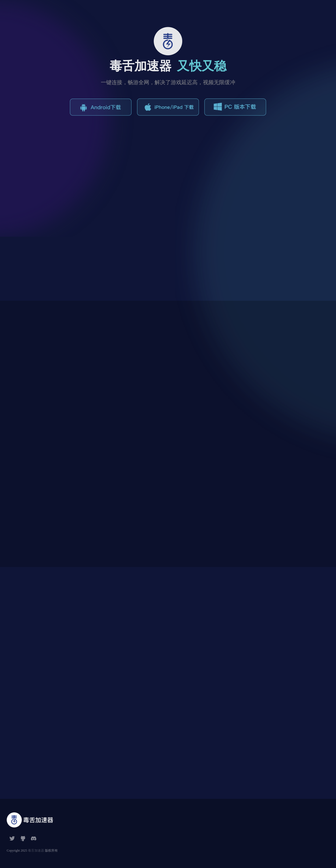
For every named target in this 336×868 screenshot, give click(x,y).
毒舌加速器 (36, 851)
